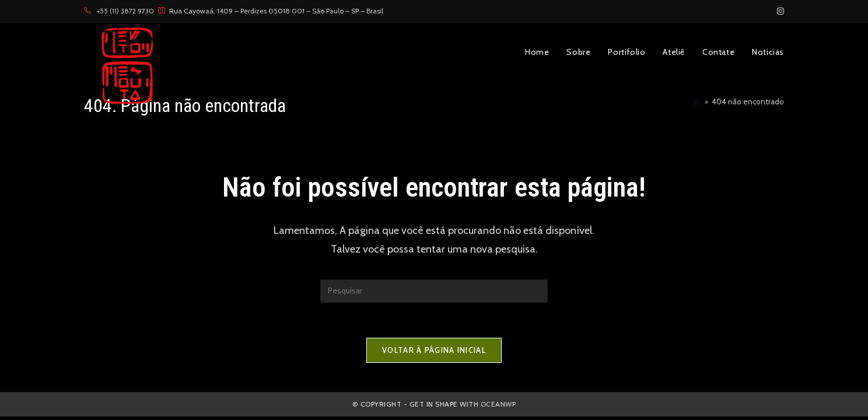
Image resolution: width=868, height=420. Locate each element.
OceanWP (498, 404)
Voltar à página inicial (434, 350)
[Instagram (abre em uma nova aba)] (779, 11)
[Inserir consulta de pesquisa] (434, 291)
